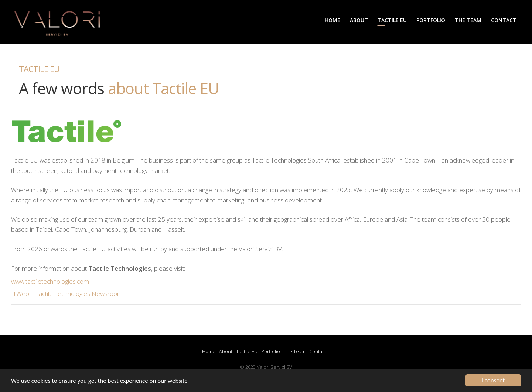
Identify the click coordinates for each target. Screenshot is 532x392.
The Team (295, 351)
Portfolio (271, 351)
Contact (318, 351)
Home (209, 351)
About (226, 351)
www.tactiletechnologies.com (50, 281)
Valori (59, 26)
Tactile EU (247, 351)
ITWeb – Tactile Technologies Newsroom (67, 294)
